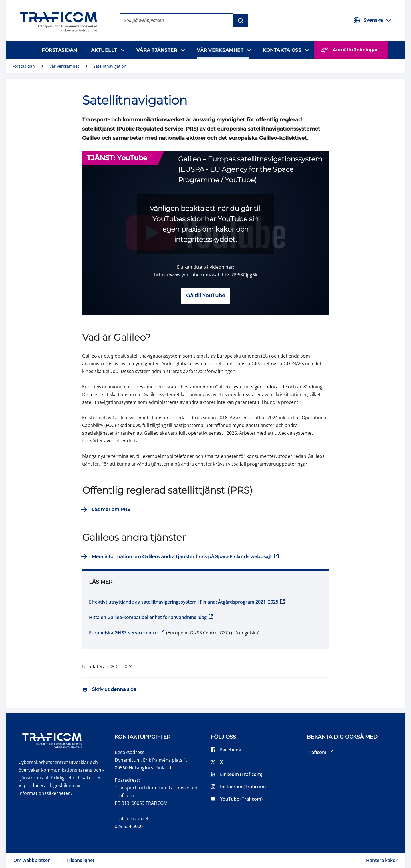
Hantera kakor (382, 860)
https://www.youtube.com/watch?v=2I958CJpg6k (206, 275)
